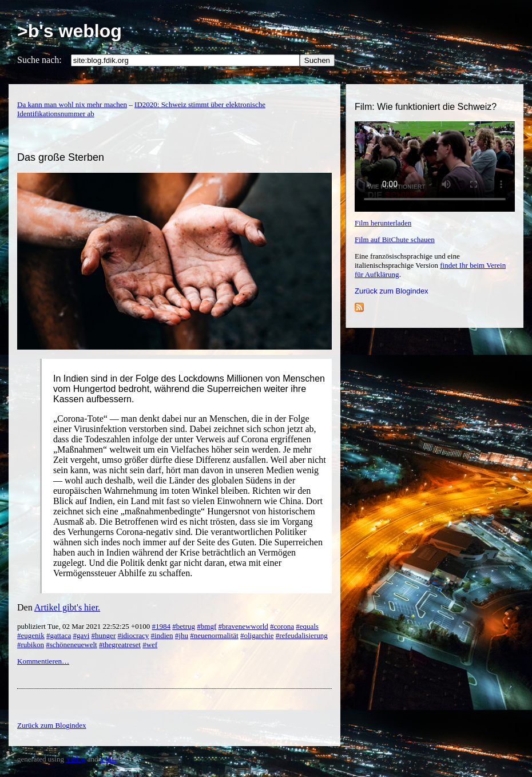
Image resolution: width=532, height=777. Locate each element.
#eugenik (31, 635)
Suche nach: (39, 60)
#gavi (81, 635)
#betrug (184, 626)
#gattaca (59, 635)
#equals (307, 626)
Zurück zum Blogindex (392, 291)
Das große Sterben (61, 157)
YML (108, 759)
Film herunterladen (383, 223)
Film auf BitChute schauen (395, 239)
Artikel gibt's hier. (67, 607)
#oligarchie (257, 635)
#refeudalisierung (302, 635)
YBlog (76, 759)
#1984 (162, 626)
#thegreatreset (120, 645)
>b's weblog (70, 31)
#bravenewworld (243, 626)
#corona (282, 626)
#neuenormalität (214, 635)
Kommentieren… (43, 661)
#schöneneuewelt (72, 645)
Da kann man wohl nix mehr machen (72, 104)
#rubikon (31, 645)
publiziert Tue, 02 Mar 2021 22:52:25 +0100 (85, 626)
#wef (150, 645)
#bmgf (207, 626)
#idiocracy (133, 635)
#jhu (182, 635)
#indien (162, 635)
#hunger (104, 635)
